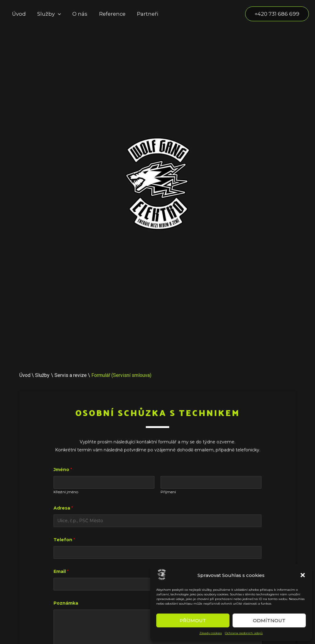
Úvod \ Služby (34, 375)
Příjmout (193, 620)
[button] (303, 575)
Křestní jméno (66, 492)
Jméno (63, 470)
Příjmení (168, 492)
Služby (47, 14)
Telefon (64, 540)
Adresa (63, 508)
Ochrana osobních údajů (244, 633)
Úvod (18, 14)
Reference (108, 14)
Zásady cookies (211, 633)
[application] (56, 14)
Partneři (142, 14)
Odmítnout (269, 620)
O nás (77, 14)
